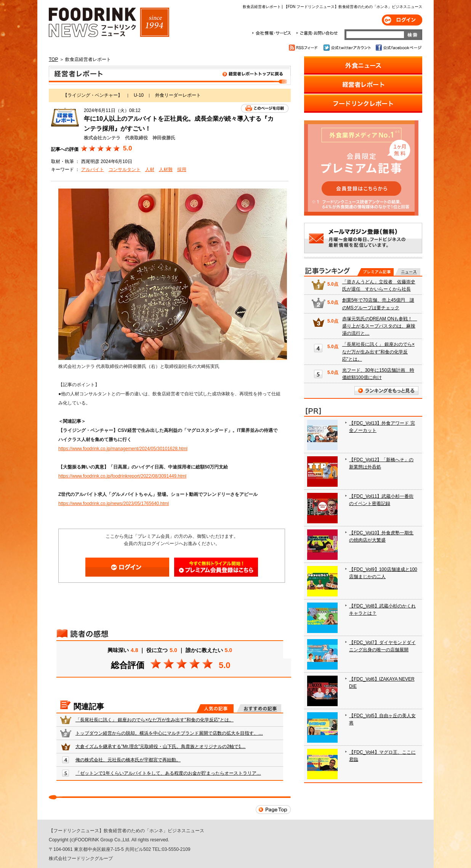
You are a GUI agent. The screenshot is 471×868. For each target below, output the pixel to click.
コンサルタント (125, 169)
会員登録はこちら (216, 567)
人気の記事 (215, 708)
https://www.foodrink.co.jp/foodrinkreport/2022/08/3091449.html (122, 476)
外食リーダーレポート (178, 95)
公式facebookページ (398, 48)
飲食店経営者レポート (170, 75)
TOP (53, 59)
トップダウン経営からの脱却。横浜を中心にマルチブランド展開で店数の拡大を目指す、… (169, 733)
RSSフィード (304, 48)
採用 (182, 169)
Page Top (273, 810)
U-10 (139, 95)
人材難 (166, 169)
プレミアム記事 (376, 272)
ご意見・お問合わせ (317, 33)
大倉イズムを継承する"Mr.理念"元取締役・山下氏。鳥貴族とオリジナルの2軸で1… (161, 747)
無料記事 (408, 272)
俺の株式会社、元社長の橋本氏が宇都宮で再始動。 (128, 760)
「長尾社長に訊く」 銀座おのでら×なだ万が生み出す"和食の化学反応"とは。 (155, 720)
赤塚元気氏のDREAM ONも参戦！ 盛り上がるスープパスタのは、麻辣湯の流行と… (380, 326)
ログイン (402, 20)
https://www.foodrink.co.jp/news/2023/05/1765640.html (114, 504)
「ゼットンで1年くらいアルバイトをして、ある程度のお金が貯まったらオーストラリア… (168, 773)
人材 (150, 169)
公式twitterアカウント (348, 48)
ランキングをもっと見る (386, 391)
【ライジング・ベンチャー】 (93, 95)
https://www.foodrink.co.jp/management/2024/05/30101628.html (123, 449)
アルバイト (93, 169)
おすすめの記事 (259, 708)
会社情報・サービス (273, 33)
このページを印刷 (265, 108)
